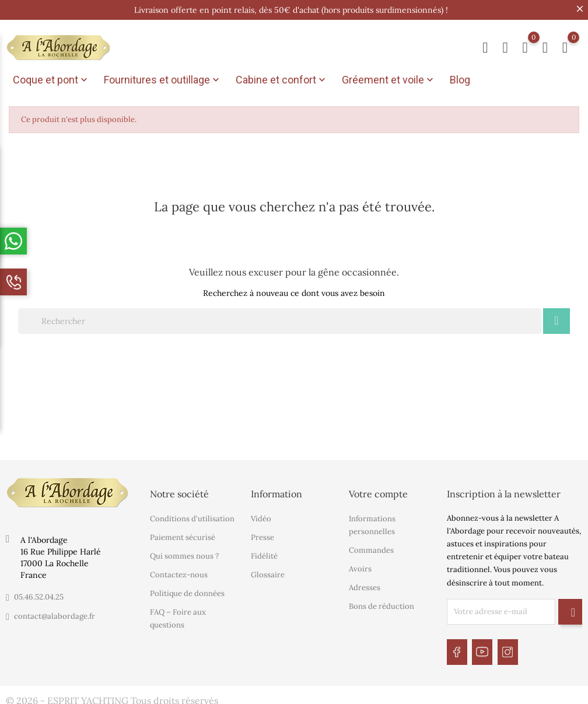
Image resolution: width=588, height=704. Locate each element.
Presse (262, 535)
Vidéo (261, 516)
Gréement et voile (389, 80)
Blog (460, 80)
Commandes (371, 548)
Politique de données (187, 591)
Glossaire (268, 572)
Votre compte (378, 491)
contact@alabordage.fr (55, 613)
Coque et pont (51, 80)
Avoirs (360, 567)
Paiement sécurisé (183, 535)
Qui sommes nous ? (184, 554)
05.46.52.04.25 (39, 594)
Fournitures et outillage (163, 80)
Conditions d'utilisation (192, 516)
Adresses (365, 585)
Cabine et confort (282, 80)
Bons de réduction (381, 604)
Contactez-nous (179, 572)
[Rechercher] (280, 318)
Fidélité (264, 554)
